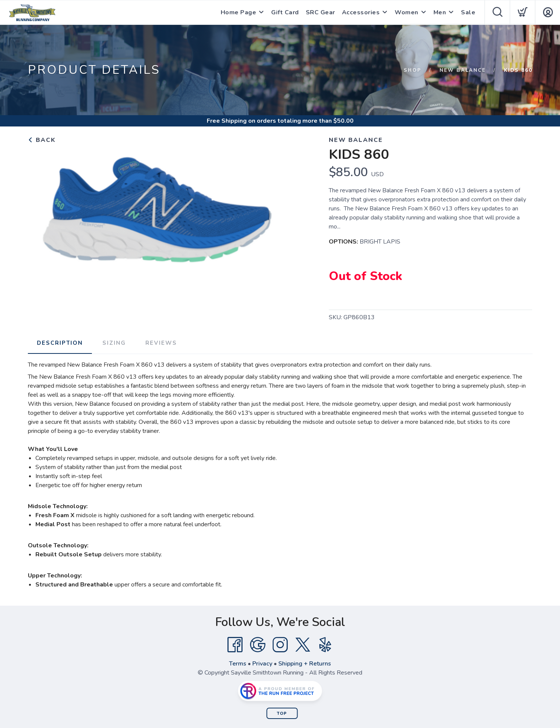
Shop (413, 70)
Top (282, 714)
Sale (468, 12)
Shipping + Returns (305, 664)
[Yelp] (325, 645)
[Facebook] (235, 645)
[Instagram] (280, 645)
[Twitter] (303, 645)
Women (407, 12)
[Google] (258, 645)
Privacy (262, 664)
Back (42, 140)
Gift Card (285, 12)
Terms (238, 664)
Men (440, 12)
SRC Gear (320, 12)
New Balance (463, 70)
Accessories (361, 12)
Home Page (239, 12)
